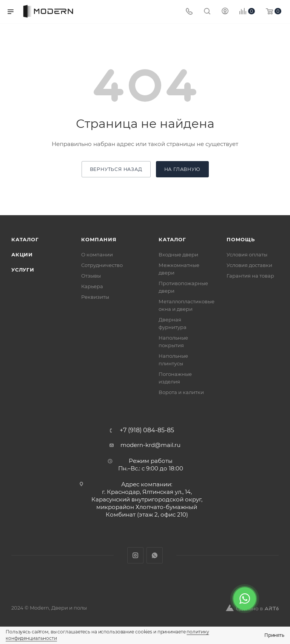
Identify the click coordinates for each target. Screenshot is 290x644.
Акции (22, 254)
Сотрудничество (102, 265)
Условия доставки (249, 265)
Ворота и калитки (181, 392)
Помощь (241, 239)
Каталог (25, 239)
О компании (97, 254)
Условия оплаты (247, 254)
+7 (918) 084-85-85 (147, 430)
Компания (99, 239)
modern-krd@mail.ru (150, 445)
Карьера (92, 286)
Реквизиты (95, 297)
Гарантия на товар (250, 276)
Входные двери (178, 254)
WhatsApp (155, 555)
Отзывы (91, 276)
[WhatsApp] (245, 599)
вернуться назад (116, 169)
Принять (274, 635)
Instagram (135, 555)
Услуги (23, 270)
